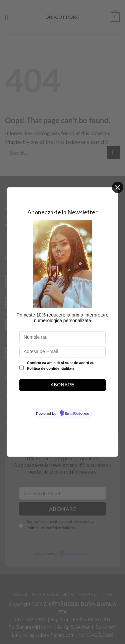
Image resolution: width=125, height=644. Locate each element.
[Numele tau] (62, 337)
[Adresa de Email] (62, 352)
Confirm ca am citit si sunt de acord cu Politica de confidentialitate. (61, 366)
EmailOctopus (77, 414)
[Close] (118, 187)
